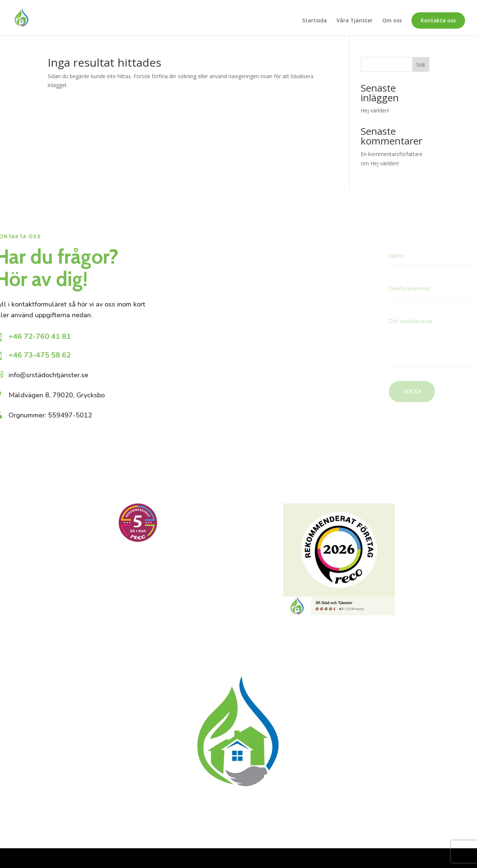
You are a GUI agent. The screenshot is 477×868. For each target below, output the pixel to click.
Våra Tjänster (355, 21)
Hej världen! (375, 110)
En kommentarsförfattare (392, 154)
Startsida (315, 21)
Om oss (392, 21)
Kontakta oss (438, 20)
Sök (421, 65)
